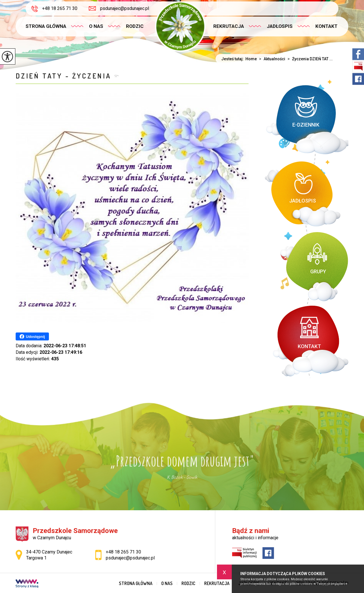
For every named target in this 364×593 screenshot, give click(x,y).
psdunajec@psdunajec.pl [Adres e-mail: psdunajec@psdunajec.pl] (130, 558)
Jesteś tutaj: (233, 59)
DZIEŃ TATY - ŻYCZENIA (63, 76)
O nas (96, 26)
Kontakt (326, 26)
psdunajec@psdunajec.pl (119, 8)
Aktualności (271, 59)
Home (251, 59)
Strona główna (46, 26)
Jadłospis (280, 26)
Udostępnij (32, 336)
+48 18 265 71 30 (54, 9)
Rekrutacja (229, 26)
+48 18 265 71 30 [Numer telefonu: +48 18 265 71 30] (123, 552)
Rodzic (135, 26)
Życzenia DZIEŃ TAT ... (309, 59)
